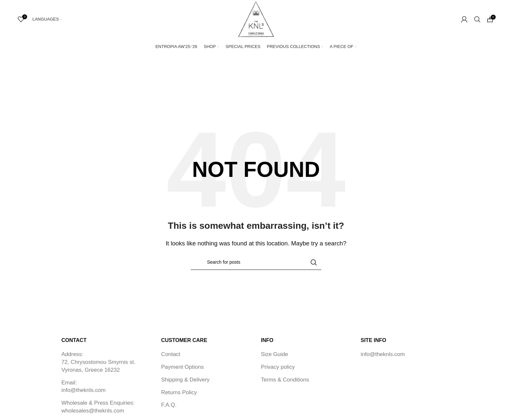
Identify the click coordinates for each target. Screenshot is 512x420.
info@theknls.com (83, 391)
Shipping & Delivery (185, 380)
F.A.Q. (169, 405)
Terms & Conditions (285, 380)
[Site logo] (256, 19)
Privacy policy (278, 368)
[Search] (477, 20)
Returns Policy (179, 393)
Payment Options (183, 368)
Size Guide (274, 355)
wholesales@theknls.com (93, 411)
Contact (171, 355)
